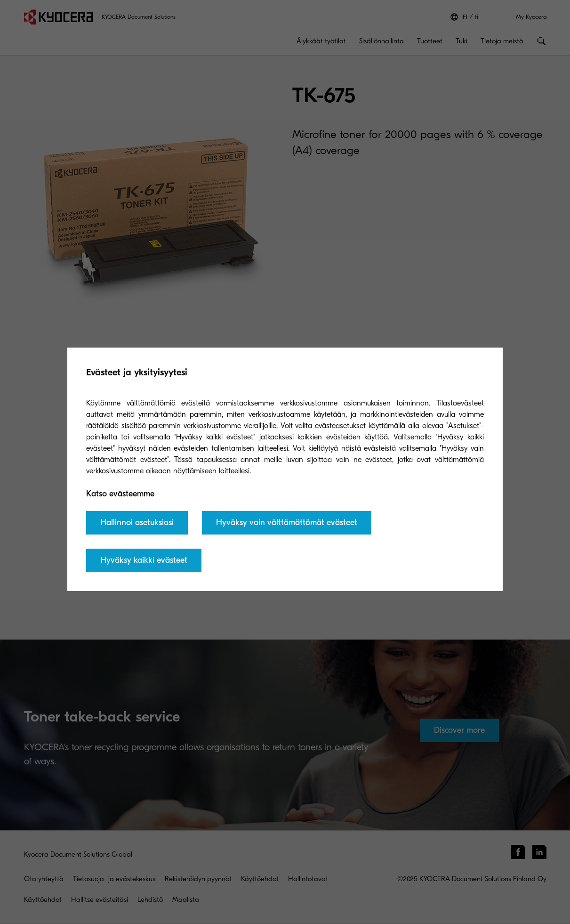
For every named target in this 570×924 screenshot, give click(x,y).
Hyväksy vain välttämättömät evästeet (287, 523)
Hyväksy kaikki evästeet (144, 560)
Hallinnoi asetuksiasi (137, 523)
